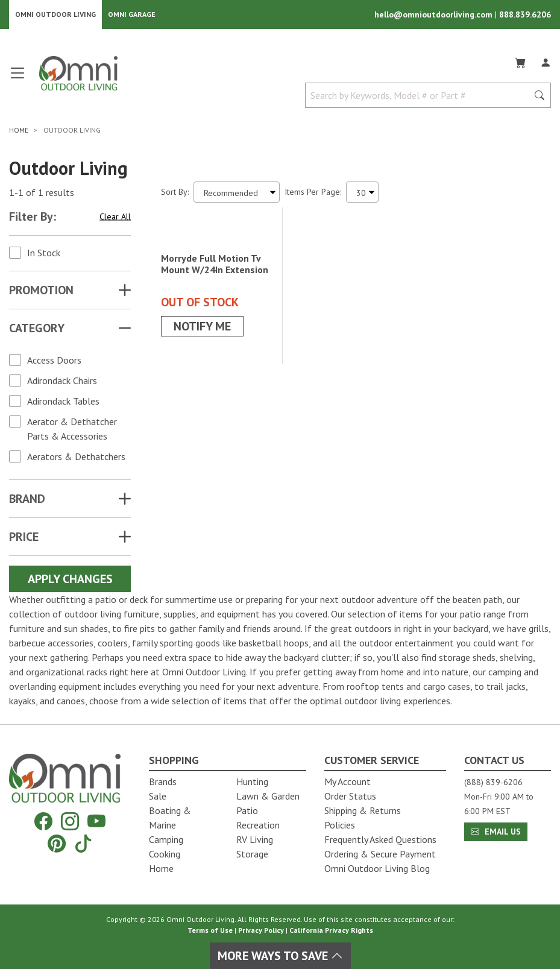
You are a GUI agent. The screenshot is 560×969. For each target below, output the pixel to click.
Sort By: (175, 194)
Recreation (258, 825)
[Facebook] (43, 822)
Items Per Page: (313, 194)
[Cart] (520, 63)
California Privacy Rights (331, 930)
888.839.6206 (525, 16)
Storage (252, 854)
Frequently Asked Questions (380, 839)
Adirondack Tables (63, 403)
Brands (163, 781)
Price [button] (24, 539)
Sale (158, 796)
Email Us (496, 832)
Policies (340, 825)
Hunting (252, 781)
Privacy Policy (261, 930)
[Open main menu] (17, 80)
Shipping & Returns (363, 810)
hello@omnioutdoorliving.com (435, 16)
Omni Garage (132, 15)
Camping (166, 839)
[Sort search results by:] (237, 194)
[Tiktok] (83, 843)
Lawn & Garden (268, 796)
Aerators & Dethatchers (76, 459)
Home (161, 868)
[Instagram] (70, 822)
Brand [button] (27, 501)
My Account (348, 781)
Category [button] (37, 330)
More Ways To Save (280, 956)
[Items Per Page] (362, 194)
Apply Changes (70, 581)
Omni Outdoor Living (55, 15)
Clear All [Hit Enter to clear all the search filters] (115, 218)
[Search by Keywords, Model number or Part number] (420, 98)
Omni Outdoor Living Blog (377, 868)
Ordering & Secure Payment (380, 854)
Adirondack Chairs (62, 383)
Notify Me (202, 399)
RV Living (255, 839)
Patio (247, 810)
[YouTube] (96, 822)
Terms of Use (210, 930)
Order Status (350, 796)
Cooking (165, 854)
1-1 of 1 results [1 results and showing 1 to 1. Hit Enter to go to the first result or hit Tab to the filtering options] (42, 194)
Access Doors (54, 362)
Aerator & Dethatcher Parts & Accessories (72, 431)
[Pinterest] (57, 843)
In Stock (44, 255)
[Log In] (546, 63)
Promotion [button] (41, 292)
